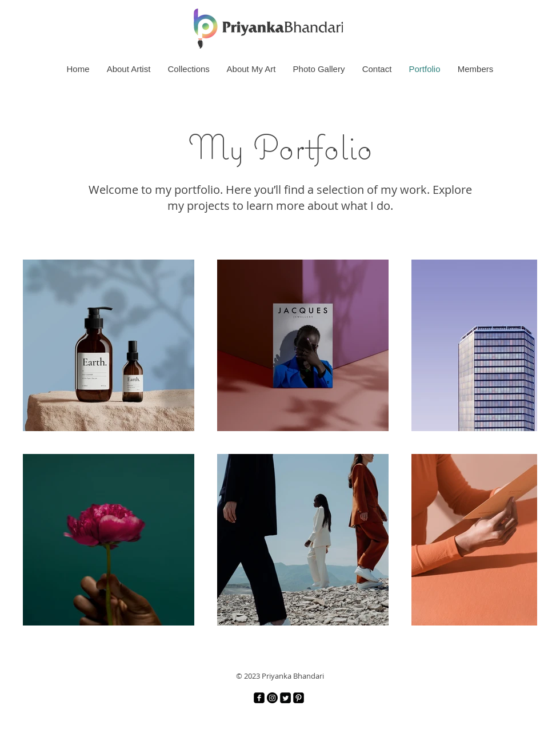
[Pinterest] (299, 698)
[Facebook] (259, 698)
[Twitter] (285, 698)
